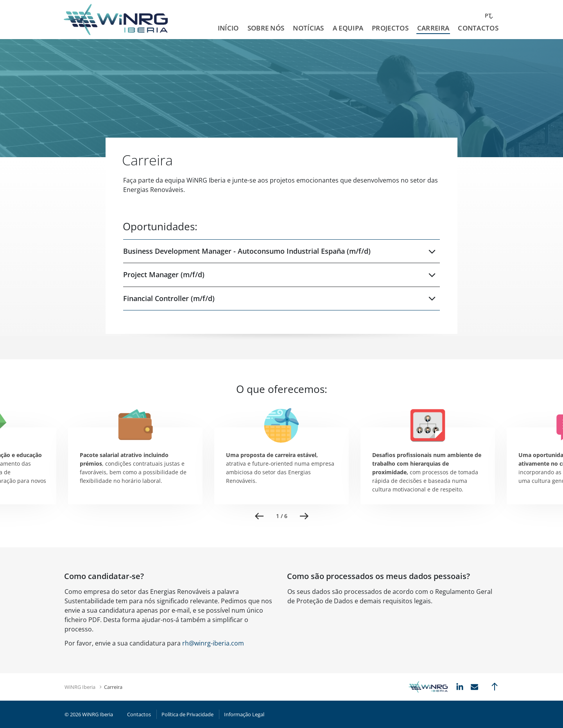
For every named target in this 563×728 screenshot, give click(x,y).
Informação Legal (244, 714)
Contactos (478, 28)
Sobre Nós (266, 28)
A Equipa (348, 28)
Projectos (390, 28)
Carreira (433, 28)
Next (304, 516)
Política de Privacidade (187, 714)
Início (228, 28)
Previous (259, 516)
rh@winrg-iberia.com (213, 643)
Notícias (308, 28)
